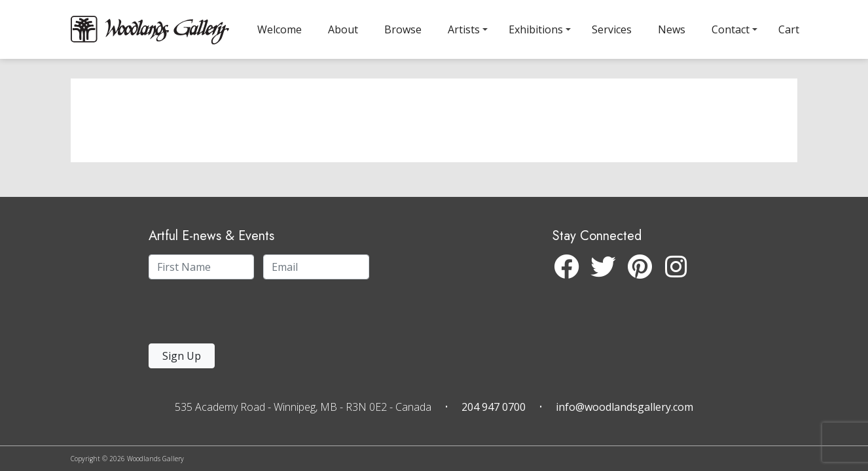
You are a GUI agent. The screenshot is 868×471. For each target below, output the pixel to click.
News (672, 29)
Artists (464, 29)
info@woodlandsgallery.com (624, 407)
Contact (731, 29)
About (343, 29)
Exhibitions (536, 29)
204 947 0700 (494, 407)
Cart (789, 29)
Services (612, 29)
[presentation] (229, 315)
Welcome (280, 29)
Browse (403, 29)
